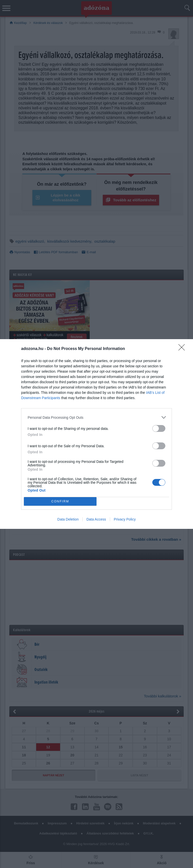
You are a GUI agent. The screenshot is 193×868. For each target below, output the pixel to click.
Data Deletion (68, 519)
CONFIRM (60, 502)
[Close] (183, 349)
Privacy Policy (125, 519)
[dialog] (96, 434)
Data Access (96, 519)
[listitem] (96, 417)
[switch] (159, 428)
